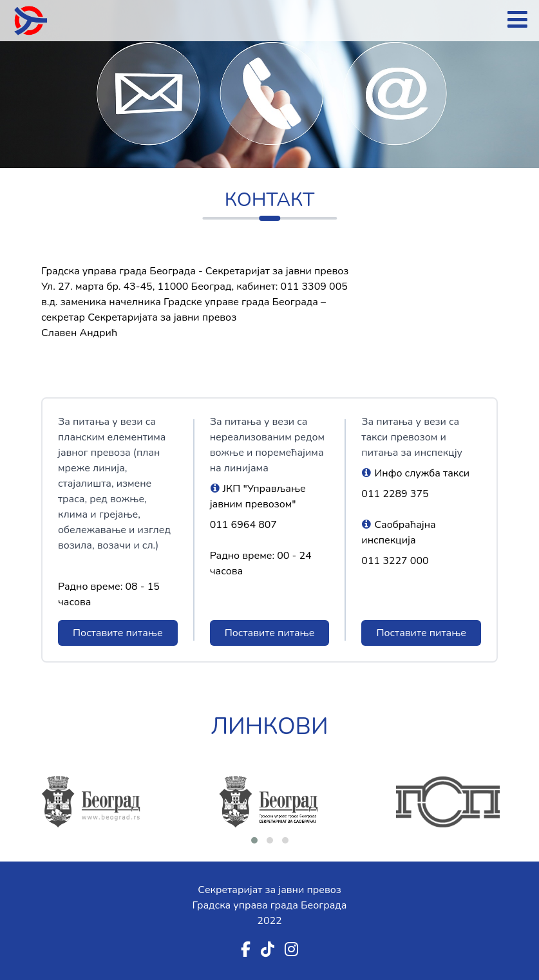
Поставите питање (118, 633)
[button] (254, 840)
